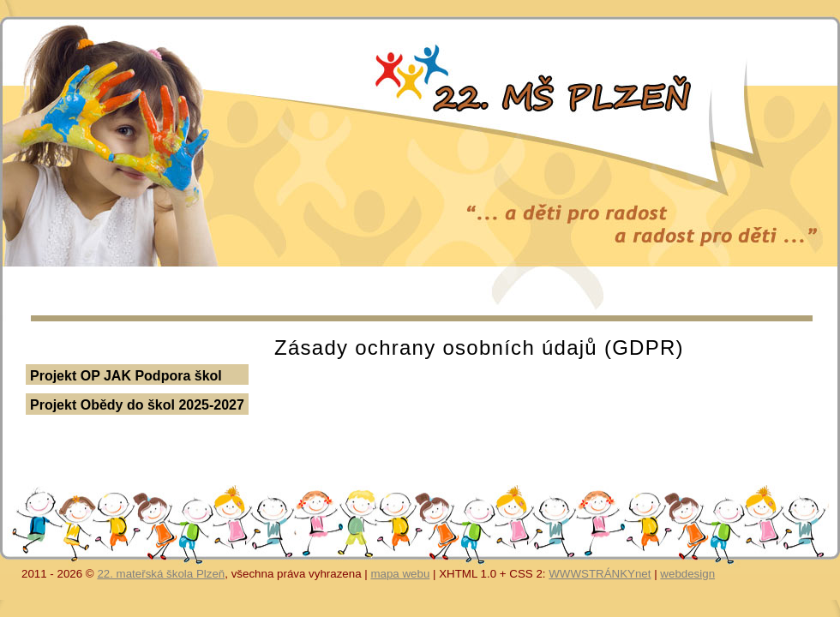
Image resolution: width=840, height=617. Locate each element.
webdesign (687, 574)
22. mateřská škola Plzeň (161, 574)
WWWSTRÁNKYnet (600, 574)
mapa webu (400, 574)
